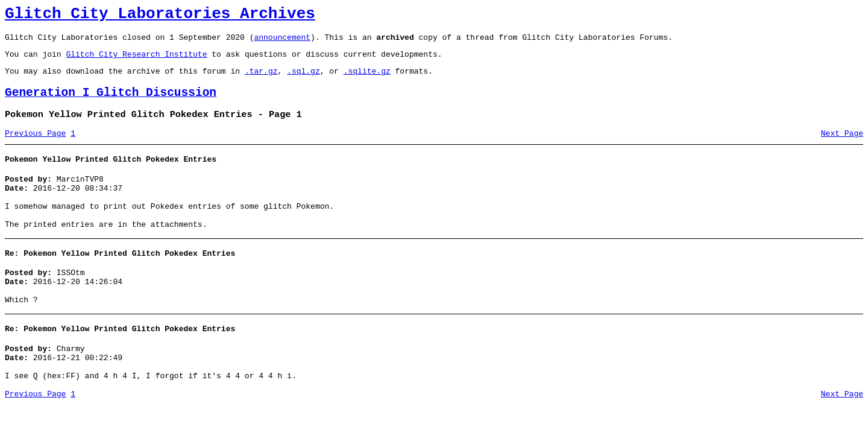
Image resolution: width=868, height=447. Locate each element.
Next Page (842, 148)
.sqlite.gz (367, 80)
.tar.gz (261, 80)
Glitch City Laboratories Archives (160, 16)
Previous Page (35, 148)
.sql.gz (303, 80)
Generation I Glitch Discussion (111, 103)
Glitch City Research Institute (136, 61)
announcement (282, 42)
